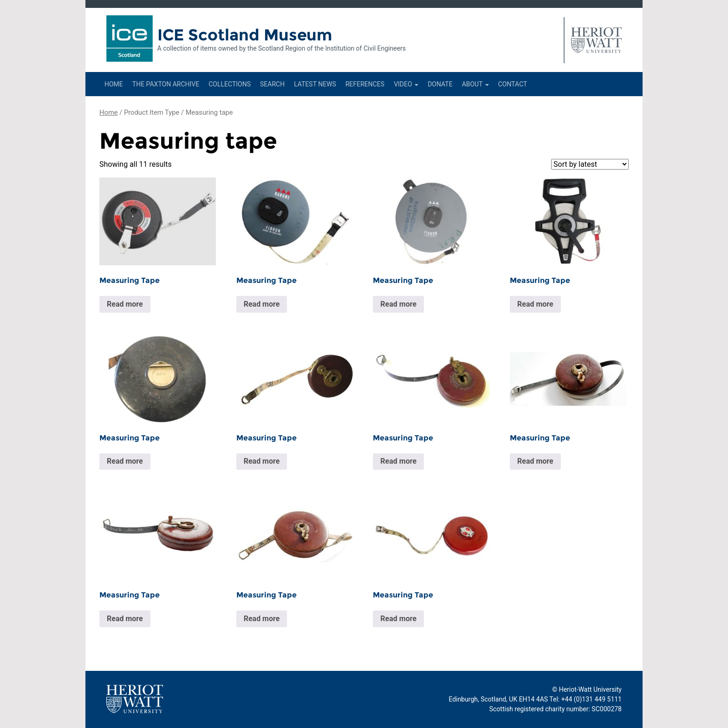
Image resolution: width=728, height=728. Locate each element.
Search (272, 84)
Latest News (315, 84)
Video (406, 84)
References (365, 84)
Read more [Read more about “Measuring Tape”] (125, 304)
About (475, 84)
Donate (440, 84)
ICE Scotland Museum (245, 35)
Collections (230, 84)
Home (114, 84)
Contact (513, 84)
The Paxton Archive (166, 84)
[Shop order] (590, 164)
